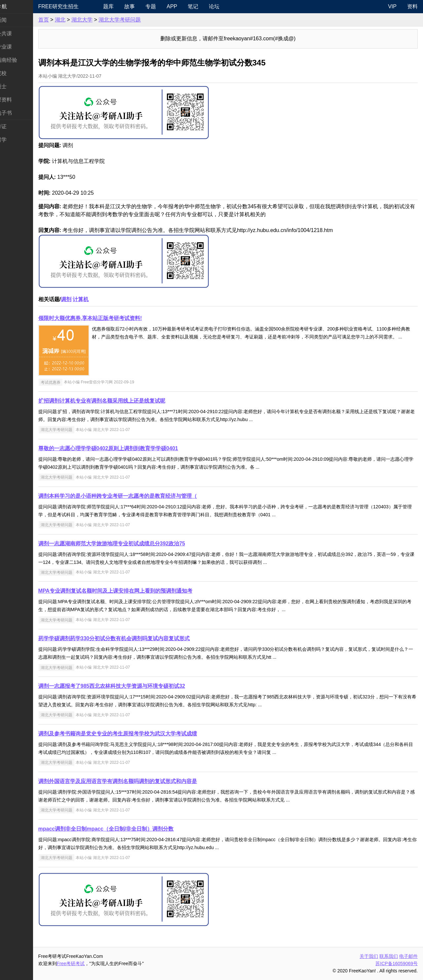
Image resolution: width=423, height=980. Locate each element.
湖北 (80, 20)
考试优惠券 (70, 382)
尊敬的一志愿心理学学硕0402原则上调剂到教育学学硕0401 (128, 448)
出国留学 (16, 140)
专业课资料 (19, 100)
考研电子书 (19, 113)
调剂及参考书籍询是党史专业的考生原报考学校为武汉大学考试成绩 (137, 734)
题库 (125, 6)
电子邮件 (408, 956)
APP (189, 6)
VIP (392, 6)
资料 (412, 6)
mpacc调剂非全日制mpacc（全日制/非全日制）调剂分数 (126, 829)
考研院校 (16, 73)
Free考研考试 (91, 963)
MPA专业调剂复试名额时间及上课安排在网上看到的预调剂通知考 (135, 591)
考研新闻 (16, 20)
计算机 (101, 299)
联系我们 (389, 956)
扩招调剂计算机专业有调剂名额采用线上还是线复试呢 (122, 401)
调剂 (86, 299)
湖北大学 (102, 20)
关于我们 (369, 956)
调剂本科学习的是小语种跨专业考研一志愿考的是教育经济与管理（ (137, 496)
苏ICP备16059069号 (397, 963)
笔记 (210, 6)
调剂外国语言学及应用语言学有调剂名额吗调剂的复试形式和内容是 (137, 781)
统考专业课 (19, 47)
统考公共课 (19, 34)
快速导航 (16, 6)
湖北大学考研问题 (140, 20)
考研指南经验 (21, 60)
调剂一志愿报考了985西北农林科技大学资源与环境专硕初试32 (132, 686)
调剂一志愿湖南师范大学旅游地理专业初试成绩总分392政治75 (132, 544)
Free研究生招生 (78, 6)
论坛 (231, 6)
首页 (63, 20)
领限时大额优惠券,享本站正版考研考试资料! (110, 318)
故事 (146, 6)
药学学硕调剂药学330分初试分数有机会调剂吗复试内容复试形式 (134, 638)
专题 (168, 6)
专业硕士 (16, 86)
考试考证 (16, 126)
